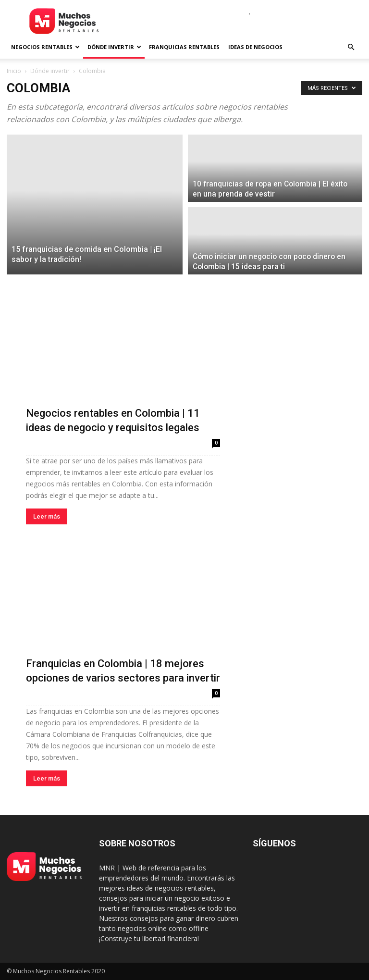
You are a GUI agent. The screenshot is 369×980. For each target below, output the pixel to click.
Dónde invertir (114, 47)
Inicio (14, 71)
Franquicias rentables (184, 47)
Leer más (47, 516)
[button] (351, 47)
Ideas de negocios (255, 47)
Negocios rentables (45, 47)
